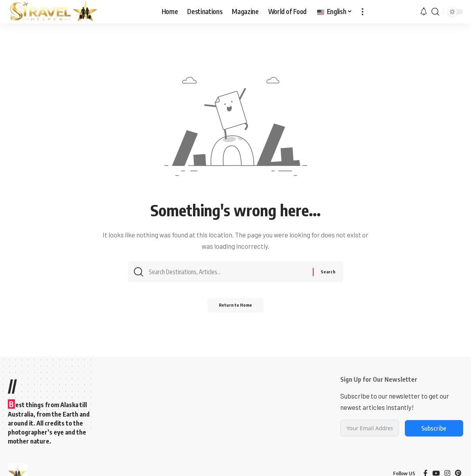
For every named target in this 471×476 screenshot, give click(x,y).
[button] (363, 12)
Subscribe (434, 428)
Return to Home (235, 308)
